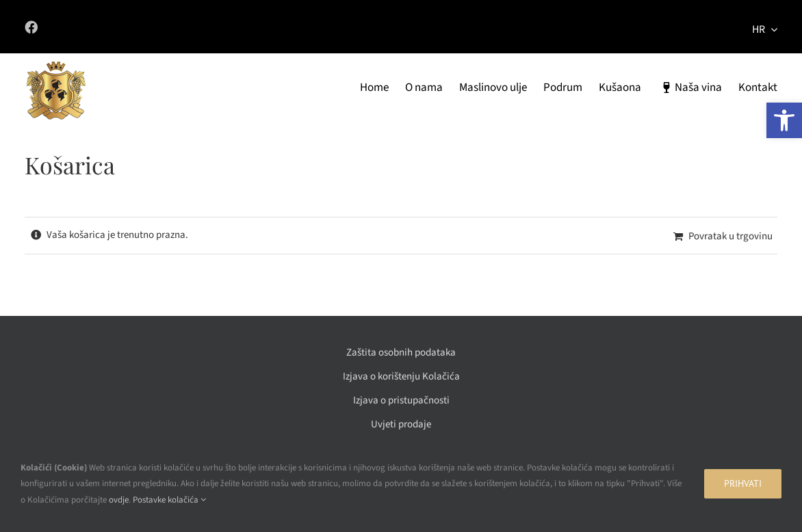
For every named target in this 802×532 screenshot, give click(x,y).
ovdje (119, 500)
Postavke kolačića (169, 500)
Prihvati (743, 483)
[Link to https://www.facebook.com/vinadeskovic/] (202, 27)
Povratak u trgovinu (730, 236)
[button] (784, 120)
